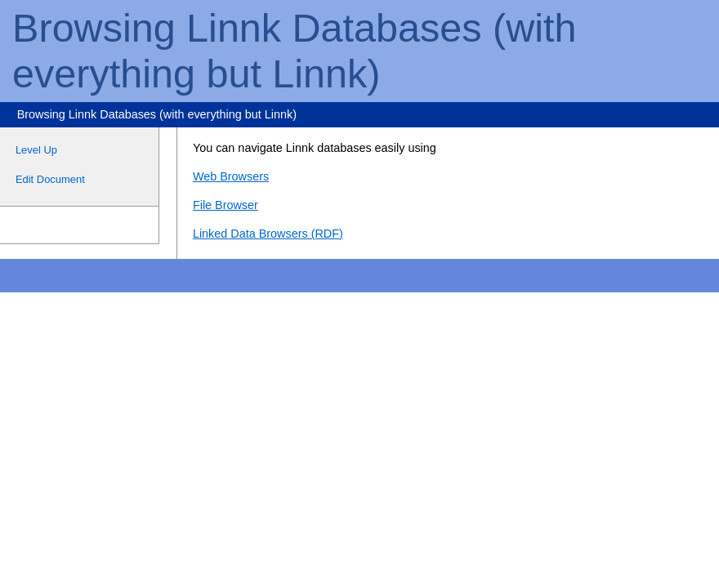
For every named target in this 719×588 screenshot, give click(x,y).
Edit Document (50, 179)
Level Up (36, 150)
